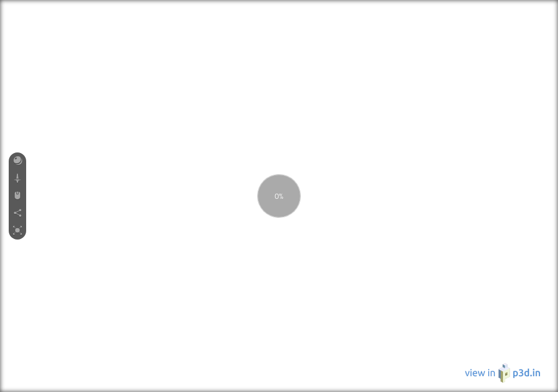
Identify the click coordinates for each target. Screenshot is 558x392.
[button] (17, 161)
